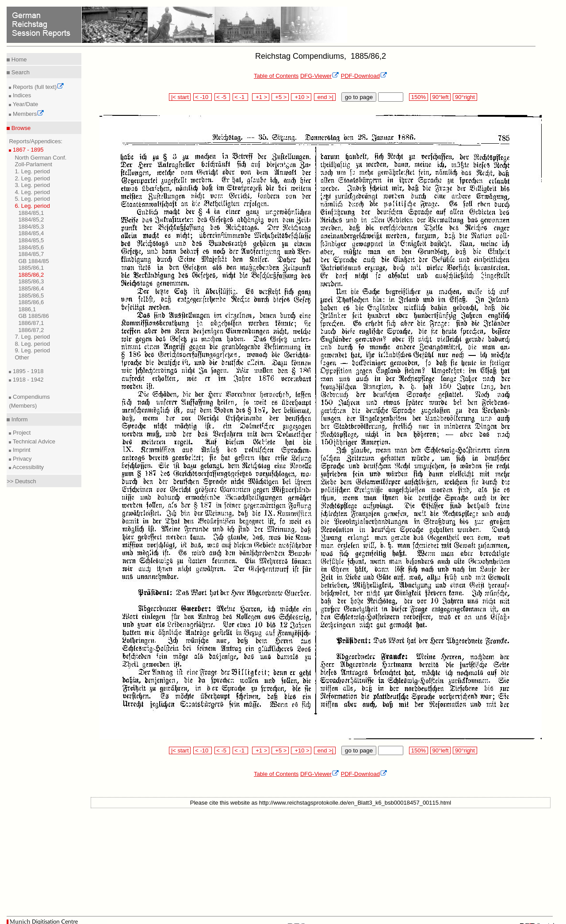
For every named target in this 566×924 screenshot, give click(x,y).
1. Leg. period (32, 171)
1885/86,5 (31, 296)
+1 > (261, 97)
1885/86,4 (31, 288)
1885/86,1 (31, 268)
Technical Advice (33, 441)
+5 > (280, 97)
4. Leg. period (32, 192)
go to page (359, 97)
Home (18, 59)
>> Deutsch (21, 481)
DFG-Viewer (320, 76)
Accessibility (27, 467)
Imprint (21, 450)
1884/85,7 (31, 254)
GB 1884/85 (33, 261)
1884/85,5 (31, 240)
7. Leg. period (32, 337)
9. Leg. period (32, 350)
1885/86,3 (31, 281)
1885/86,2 (31, 275)
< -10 (203, 97)
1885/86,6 (31, 302)
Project (21, 433)
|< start (180, 97)
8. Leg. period (32, 344)
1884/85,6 (31, 247)
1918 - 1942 (27, 380)
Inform (19, 419)
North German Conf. (40, 158)
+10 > (301, 97)
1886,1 (27, 309)
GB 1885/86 (33, 316)
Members (28, 114)
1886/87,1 (31, 323)
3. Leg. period (32, 185)
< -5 (222, 97)
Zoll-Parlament (33, 164)
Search (20, 72)
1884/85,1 (31, 213)
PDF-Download (364, 76)
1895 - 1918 (27, 371)
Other (22, 357)
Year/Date (25, 104)
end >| (325, 97)
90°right (465, 97)
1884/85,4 (31, 233)
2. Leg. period (32, 178)
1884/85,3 (31, 227)
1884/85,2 (31, 220)
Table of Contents (276, 76)
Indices (21, 95)
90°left (440, 97)
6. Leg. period (32, 206)
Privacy (21, 459)
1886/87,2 (31, 330)
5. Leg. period (32, 199)
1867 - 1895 (27, 150)
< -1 (241, 97)
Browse (20, 128)
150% (418, 97)
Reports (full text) (38, 87)
